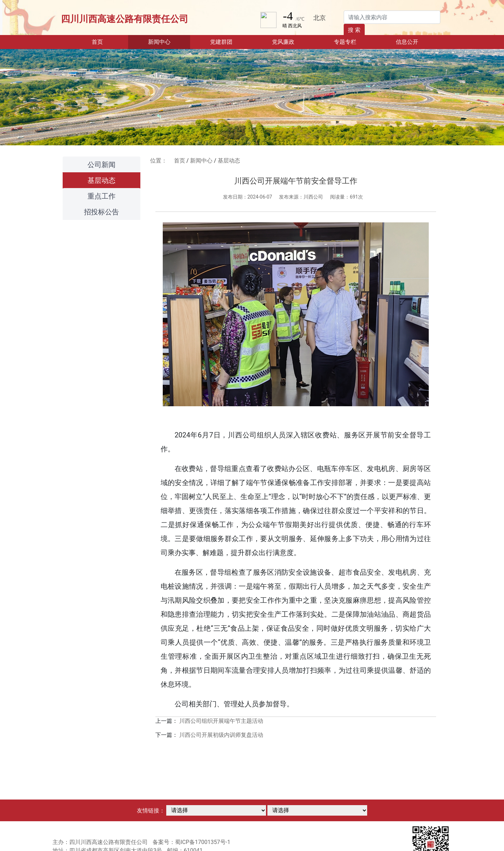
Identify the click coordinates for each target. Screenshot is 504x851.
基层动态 (101, 180)
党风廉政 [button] (283, 42)
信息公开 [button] (407, 42)
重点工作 (101, 196)
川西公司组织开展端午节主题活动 (221, 721)
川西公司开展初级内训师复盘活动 (221, 735)
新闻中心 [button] (159, 42)
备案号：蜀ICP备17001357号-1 (191, 842)
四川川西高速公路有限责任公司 (125, 19)
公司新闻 (101, 165)
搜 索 (354, 30)
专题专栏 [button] (345, 42)
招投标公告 (101, 212)
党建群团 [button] (221, 42)
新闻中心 (201, 161)
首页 (108, 41)
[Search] (392, 17)
